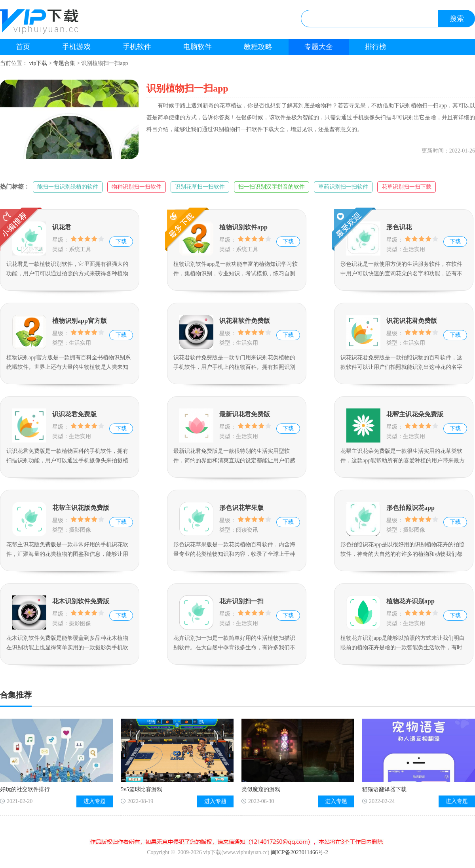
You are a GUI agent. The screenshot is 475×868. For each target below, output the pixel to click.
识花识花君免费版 (412, 321)
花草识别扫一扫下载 (407, 187)
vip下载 (38, 63)
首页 (23, 47)
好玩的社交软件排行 (25, 789)
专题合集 (64, 63)
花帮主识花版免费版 (81, 508)
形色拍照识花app (410, 508)
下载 (121, 241)
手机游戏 (76, 47)
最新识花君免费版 (245, 414)
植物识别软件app (243, 227)
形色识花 (399, 227)
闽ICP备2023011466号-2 (299, 852)
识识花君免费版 (74, 414)
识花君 (62, 227)
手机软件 (137, 47)
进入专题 (95, 801)
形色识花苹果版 (241, 508)
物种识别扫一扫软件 (137, 187)
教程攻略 (258, 47)
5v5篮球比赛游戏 (142, 789)
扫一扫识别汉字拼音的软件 (272, 187)
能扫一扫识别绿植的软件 (68, 187)
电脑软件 (198, 47)
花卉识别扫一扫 (241, 601)
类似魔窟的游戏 (261, 789)
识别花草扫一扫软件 (200, 187)
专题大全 (319, 47)
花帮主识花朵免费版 (415, 414)
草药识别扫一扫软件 (343, 187)
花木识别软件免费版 (81, 601)
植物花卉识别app (410, 601)
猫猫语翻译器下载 (384, 789)
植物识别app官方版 (80, 321)
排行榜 (376, 47)
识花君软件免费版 (245, 321)
